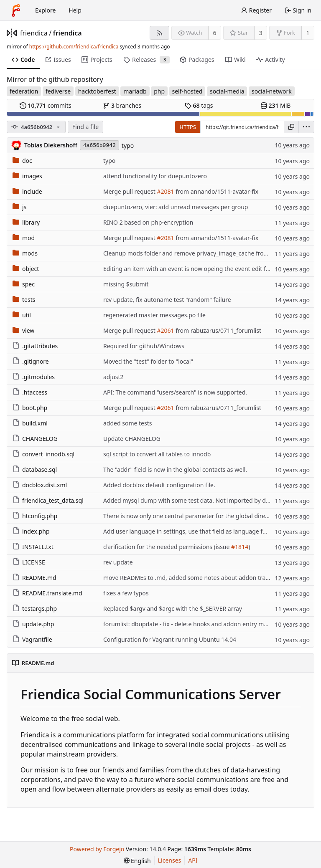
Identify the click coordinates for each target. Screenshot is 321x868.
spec (24, 284)
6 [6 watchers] (215, 33)
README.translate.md (47, 593)
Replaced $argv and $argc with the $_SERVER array (173, 609)
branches (122, 105)
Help (75, 10)
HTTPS (188, 127)
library (26, 222)
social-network (272, 91)
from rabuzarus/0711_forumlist (218, 330)
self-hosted (187, 91)
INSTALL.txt (33, 547)
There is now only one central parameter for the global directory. (192, 516)
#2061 (165, 330)
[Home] (16, 10)
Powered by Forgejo (97, 849)
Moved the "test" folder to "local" (148, 361)
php (159, 91)
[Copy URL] (291, 127)
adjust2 (113, 377)
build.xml (30, 423)
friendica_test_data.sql (48, 500)
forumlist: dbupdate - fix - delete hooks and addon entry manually (194, 624)
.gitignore (31, 361)
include (27, 191)
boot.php (30, 408)
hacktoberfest (97, 91)
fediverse (58, 91)
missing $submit (126, 284)
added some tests (127, 423)
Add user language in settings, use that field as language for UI (190, 531)
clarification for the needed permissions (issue (167, 547)
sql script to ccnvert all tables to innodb (157, 454)
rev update (118, 562)
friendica (34, 33)
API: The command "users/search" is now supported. (175, 392)
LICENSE (29, 562)
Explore (45, 10)
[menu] (306, 127)
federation (24, 91)
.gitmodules (34, 377)
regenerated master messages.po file (154, 315)
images (27, 176)
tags (199, 105)
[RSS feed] (159, 33)
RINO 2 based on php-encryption (148, 222)
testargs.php (35, 609)
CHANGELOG (35, 439)
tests (24, 300)
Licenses (170, 860)
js (19, 207)
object (26, 269)
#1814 (240, 547)
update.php (33, 624)
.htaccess (30, 392)
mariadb (135, 91)
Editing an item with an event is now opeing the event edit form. (191, 269)
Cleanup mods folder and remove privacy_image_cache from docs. (195, 253)
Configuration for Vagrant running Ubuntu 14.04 (170, 639)
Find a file (85, 127)
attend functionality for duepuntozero (155, 176)
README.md (34, 578)
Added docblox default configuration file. (159, 485)
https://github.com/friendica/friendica (74, 47)
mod (24, 238)
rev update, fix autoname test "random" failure (167, 300)
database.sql (35, 469)
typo (128, 146)
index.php (31, 531)
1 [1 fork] (308, 33)
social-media (227, 91)
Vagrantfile (32, 639)
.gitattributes (35, 346)
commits (46, 105)
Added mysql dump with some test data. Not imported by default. (193, 500)
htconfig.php (35, 516)
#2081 (165, 191)
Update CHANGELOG (132, 439)
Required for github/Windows (144, 346)
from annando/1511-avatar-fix (217, 191)
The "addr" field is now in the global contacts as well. (175, 469)
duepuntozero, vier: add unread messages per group (176, 207)
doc (22, 161)
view (23, 330)
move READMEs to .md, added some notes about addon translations (197, 578)
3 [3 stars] (261, 33)
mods (25, 253)
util (22, 315)
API (193, 860)
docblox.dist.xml (40, 485)
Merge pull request (130, 191)
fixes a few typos (126, 593)
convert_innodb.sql (43, 454)
